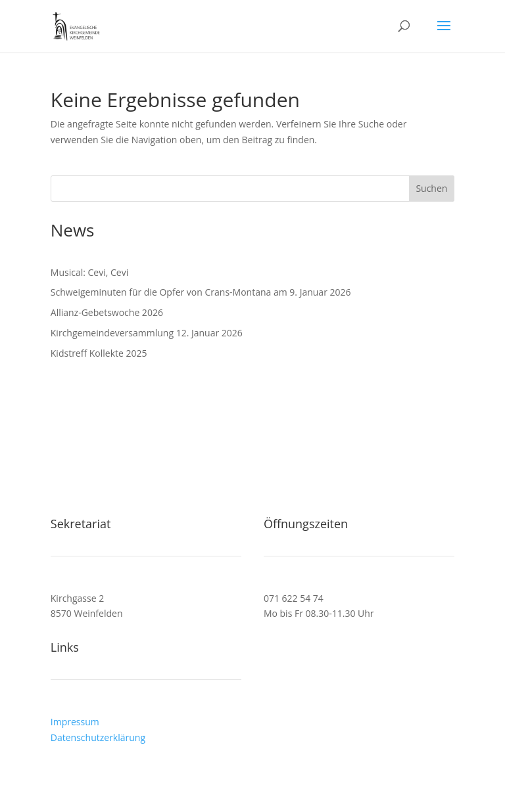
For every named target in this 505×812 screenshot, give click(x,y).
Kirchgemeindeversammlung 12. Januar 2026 (147, 333)
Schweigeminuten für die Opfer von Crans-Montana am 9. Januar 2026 (201, 292)
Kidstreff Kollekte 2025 (99, 353)
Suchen (431, 188)
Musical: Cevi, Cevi (89, 272)
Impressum (75, 722)
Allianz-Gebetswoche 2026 (107, 312)
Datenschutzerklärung (98, 737)
